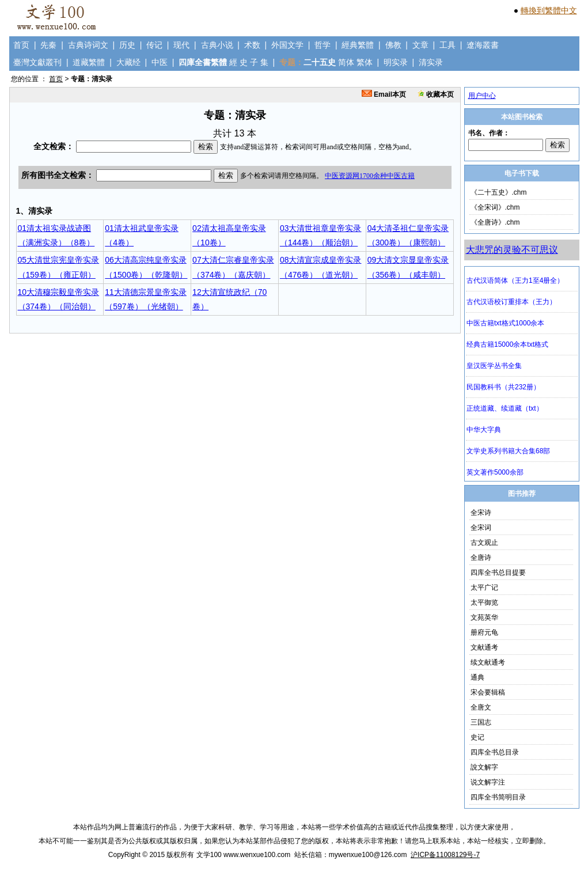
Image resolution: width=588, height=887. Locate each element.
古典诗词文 (88, 45)
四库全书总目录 (495, 752)
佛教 (393, 45)
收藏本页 (436, 94)
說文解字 (484, 767)
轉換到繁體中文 (549, 10)
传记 (154, 45)
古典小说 (217, 45)
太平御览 (484, 602)
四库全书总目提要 (498, 573)
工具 (447, 45)
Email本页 (384, 94)
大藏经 (128, 62)
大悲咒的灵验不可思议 (512, 250)
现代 (181, 45)
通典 (477, 677)
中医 (160, 62)
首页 (21, 45)
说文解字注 (488, 782)
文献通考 (484, 647)
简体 (346, 62)
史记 (477, 737)
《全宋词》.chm (495, 207)
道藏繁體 (89, 62)
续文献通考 (488, 662)
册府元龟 (484, 632)
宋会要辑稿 (488, 692)
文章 (420, 45)
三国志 (481, 722)
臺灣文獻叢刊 (37, 62)
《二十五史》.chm (499, 192)
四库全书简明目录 (498, 797)
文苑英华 (484, 617)
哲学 (323, 45)
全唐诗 (481, 558)
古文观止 (484, 543)
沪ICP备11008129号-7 (445, 855)
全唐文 (481, 707)
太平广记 (484, 587)
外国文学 (287, 45)
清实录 (431, 62)
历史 (127, 45)
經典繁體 (358, 45)
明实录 (396, 62)
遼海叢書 (483, 45)
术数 (252, 45)
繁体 (365, 62)
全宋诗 (481, 513)
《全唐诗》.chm (495, 222)
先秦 (48, 45)
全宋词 (481, 528)
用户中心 (482, 96)
